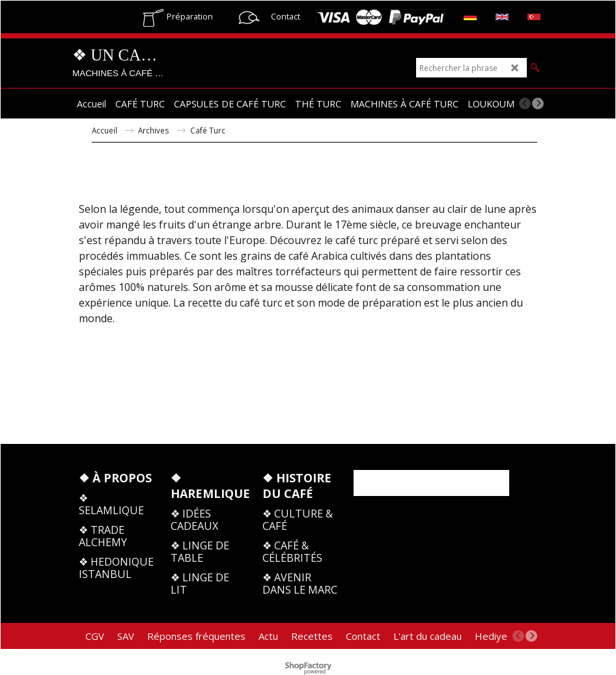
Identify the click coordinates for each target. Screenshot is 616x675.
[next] (538, 103)
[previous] (525, 103)
